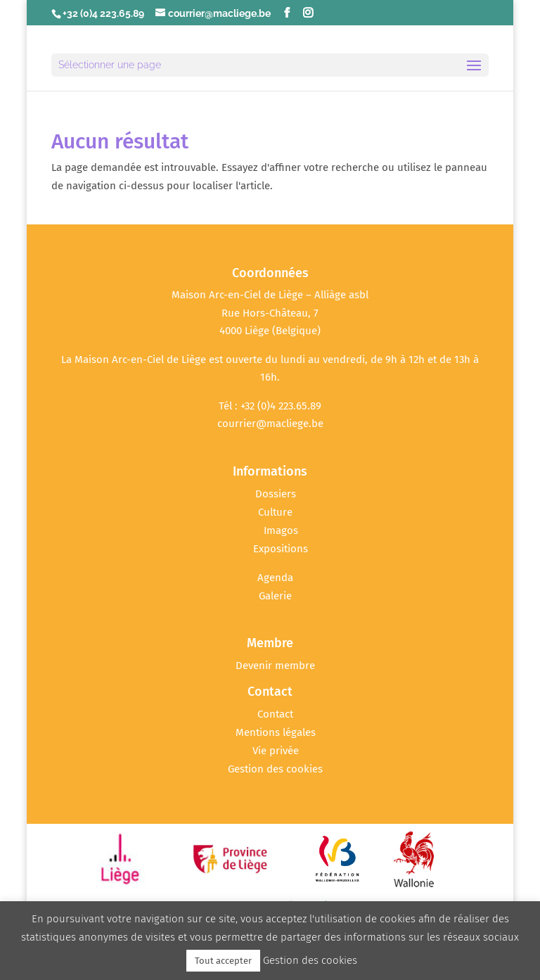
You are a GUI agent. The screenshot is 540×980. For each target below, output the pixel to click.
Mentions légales (276, 732)
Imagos (281, 530)
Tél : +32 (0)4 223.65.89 (270, 406)
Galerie (275, 596)
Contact (275, 714)
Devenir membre (275, 666)
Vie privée (276, 751)
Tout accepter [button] (223, 961)
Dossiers (276, 494)
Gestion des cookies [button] (275, 769)
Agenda (275, 578)
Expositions (281, 549)
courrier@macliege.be (270, 424)
